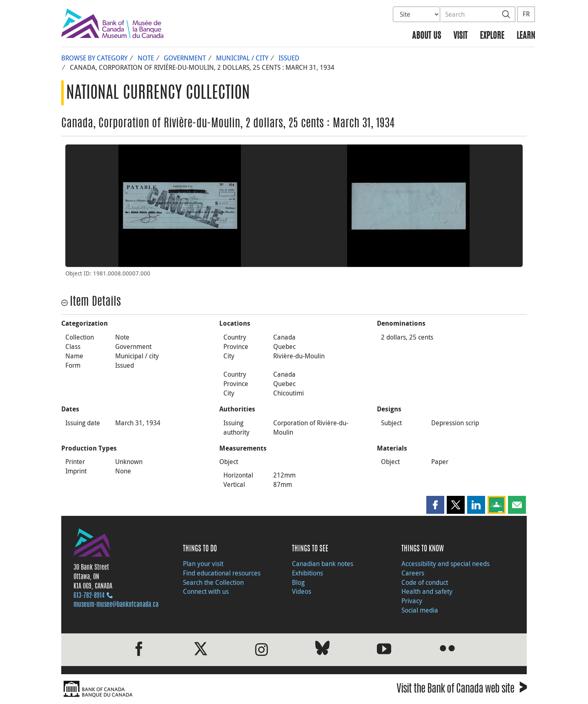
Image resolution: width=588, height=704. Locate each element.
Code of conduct (425, 582)
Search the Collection (213, 582)
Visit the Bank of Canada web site (462, 690)
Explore (492, 36)
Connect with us (206, 591)
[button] (435, 505)
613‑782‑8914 (89, 596)
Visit (460, 36)
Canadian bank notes (323, 564)
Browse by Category (94, 58)
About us (427, 36)
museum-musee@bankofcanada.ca (116, 605)
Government (185, 58)
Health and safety (427, 591)
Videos (302, 591)
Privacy (412, 601)
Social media (420, 610)
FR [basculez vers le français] (526, 14)
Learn (526, 36)
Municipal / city (242, 58)
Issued (289, 58)
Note (146, 58)
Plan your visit (203, 564)
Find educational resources (222, 573)
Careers (413, 573)
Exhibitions (307, 573)
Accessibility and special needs (445, 564)
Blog (298, 582)
